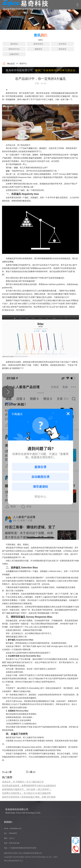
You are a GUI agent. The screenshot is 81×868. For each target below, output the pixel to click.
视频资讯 (38, 49)
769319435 (13, 833)
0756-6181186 (14, 843)
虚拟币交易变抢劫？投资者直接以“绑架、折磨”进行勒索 (29, 797)
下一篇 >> (31, 772)
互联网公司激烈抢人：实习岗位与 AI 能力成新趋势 (26, 793)
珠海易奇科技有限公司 (17, 809)
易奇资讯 (14, 44)
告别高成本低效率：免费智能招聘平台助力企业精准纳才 (29, 786)
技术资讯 (62, 44)
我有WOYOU (14, 49)
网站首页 (10, 64)
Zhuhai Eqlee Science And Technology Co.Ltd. (23, 813)
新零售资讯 (38, 44)
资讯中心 (23, 64)
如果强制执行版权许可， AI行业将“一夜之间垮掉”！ (27, 789)
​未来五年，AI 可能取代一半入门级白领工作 (23, 782)
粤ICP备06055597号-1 (14, 861)
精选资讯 (62, 49)
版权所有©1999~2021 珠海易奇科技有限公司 (23, 853)
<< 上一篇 (7, 772)
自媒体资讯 (14, 54)
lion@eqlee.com (16, 828)
